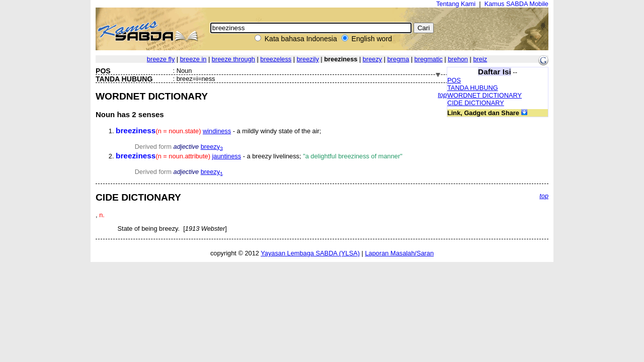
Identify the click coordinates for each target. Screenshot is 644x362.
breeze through (233, 59)
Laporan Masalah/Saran (399, 253)
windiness (217, 131)
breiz (480, 59)
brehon (458, 59)
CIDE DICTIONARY (476, 103)
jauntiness (226, 156)
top (442, 95)
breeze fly (161, 59)
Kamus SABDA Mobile (516, 4)
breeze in (193, 59)
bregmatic (429, 59)
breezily (308, 59)
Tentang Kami (456, 4)
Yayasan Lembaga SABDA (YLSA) (310, 253)
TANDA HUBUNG (473, 88)
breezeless (276, 59)
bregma (398, 59)
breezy (372, 59)
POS (454, 80)
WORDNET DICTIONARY (485, 95)
